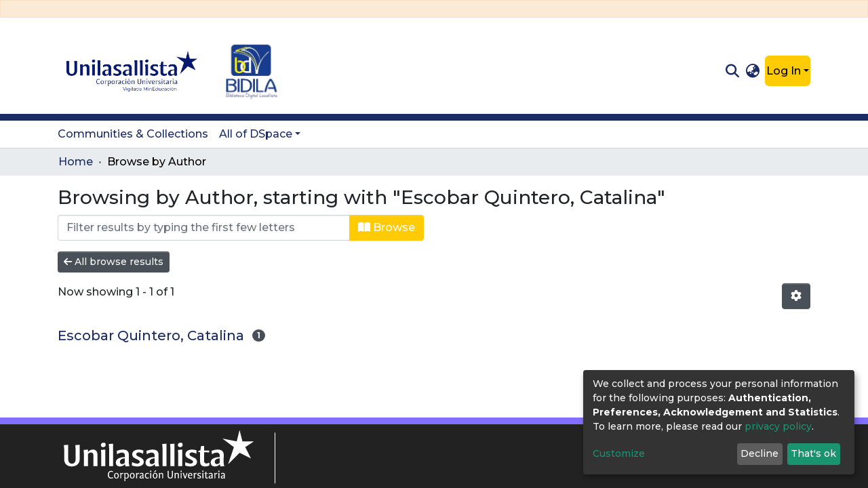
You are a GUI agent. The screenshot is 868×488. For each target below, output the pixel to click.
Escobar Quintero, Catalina (151, 335)
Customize (619, 453)
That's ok (813, 453)
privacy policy (778, 426)
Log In (784, 71)
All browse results (114, 262)
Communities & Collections (133, 134)
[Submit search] (732, 71)
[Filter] (204, 228)
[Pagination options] (796, 296)
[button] (753, 71)
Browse (387, 227)
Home (76, 162)
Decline (759, 453)
